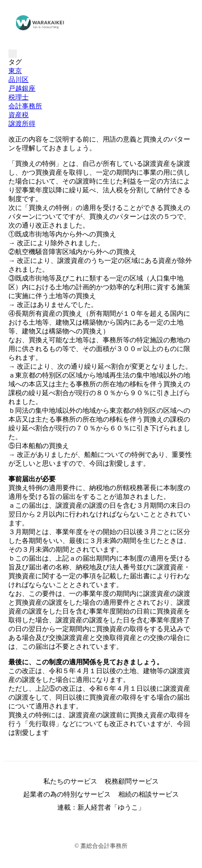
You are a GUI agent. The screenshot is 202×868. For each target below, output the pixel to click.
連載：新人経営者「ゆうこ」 (101, 807)
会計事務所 (25, 106)
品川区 (19, 80)
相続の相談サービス (149, 794)
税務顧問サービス (132, 781)
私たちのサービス (70, 781)
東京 (15, 71)
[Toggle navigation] (13, 54)
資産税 (19, 115)
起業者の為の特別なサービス (67, 794)
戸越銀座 (22, 88)
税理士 (19, 97)
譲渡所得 (22, 124)
